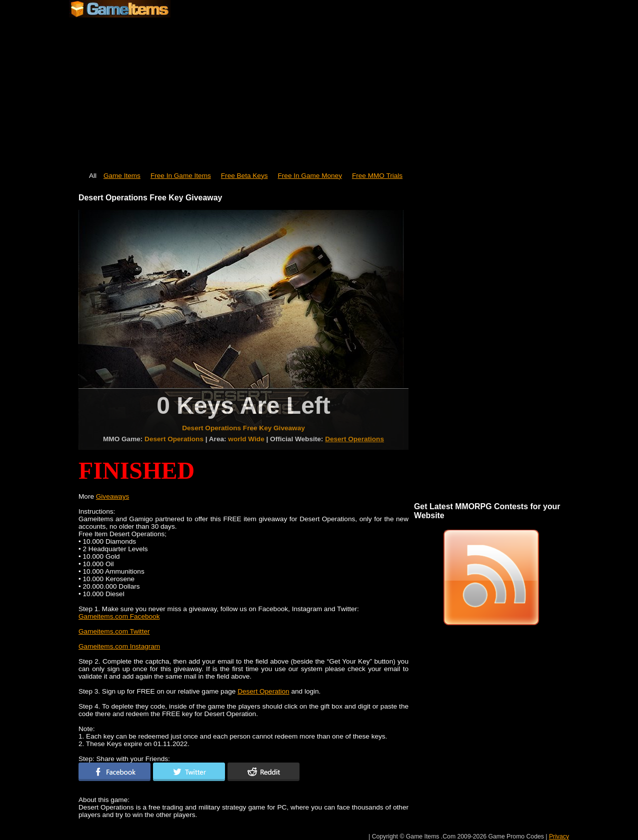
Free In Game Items (181, 176)
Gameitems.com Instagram (119, 646)
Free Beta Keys (244, 176)
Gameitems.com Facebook (119, 616)
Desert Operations (354, 439)
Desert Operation (263, 691)
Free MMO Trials (377, 176)
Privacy (559, 837)
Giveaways (112, 496)
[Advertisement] (319, 90)
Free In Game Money (310, 176)
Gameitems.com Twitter (114, 631)
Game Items (122, 176)
